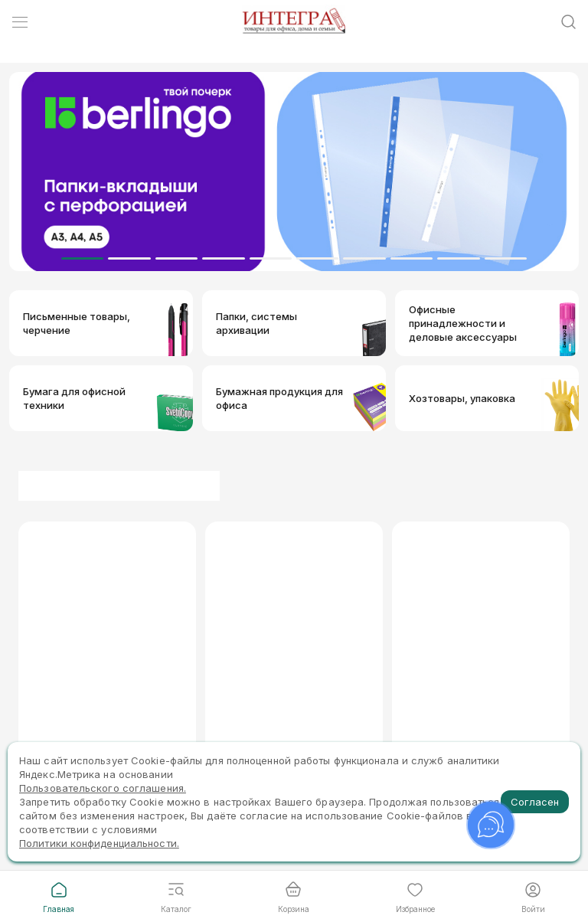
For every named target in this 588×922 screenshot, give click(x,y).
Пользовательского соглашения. (103, 788)
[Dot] (82, 258)
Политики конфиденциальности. (99, 843)
